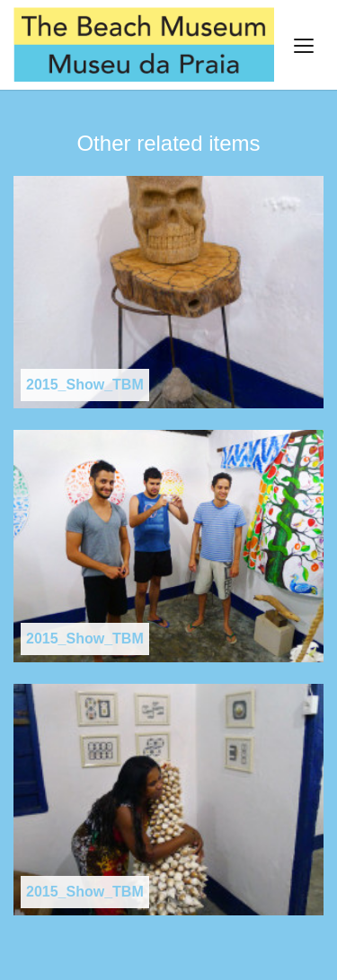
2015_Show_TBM (85, 385)
